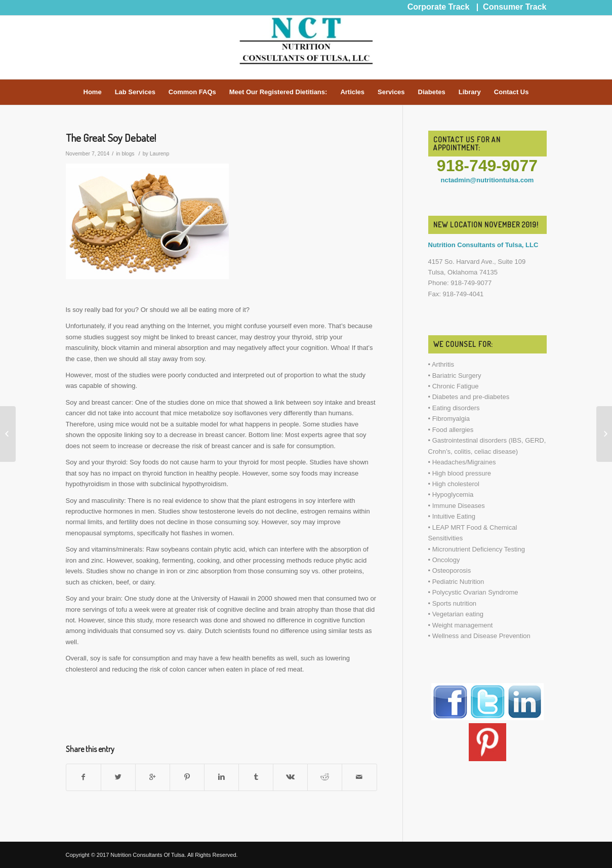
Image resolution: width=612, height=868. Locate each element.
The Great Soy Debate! (111, 137)
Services (391, 92)
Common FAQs (192, 92)
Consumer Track (515, 7)
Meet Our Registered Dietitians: (278, 92)
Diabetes (432, 92)
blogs (128, 153)
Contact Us (512, 92)
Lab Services (135, 92)
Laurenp (160, 153)
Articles (352, 92)
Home (93, 92)
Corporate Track (439, 7)
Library (470, 92)
